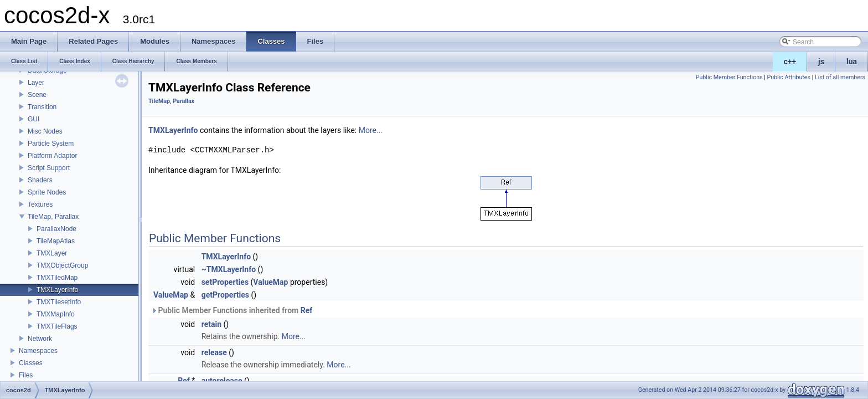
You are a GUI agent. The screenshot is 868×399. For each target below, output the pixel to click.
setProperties (225, 282)
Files (26, 375)
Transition (42, 107)
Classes (31, 363)
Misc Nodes (45, 131)
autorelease (222, 381)
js (821, 62)
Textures (40, 204)
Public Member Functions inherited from (232, 310)
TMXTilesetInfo (59, 302)
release (214, 352)
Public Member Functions (729, 77)
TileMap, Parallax (53, 217)
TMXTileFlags (57, 326)
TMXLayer (52, 253)
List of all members (840, 77)
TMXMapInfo (56, 314)
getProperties (225, 295)
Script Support (49, 168)
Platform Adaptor (52, 156)
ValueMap (270, 282)
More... (371, 130)
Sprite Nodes (47, 192)
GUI (33, 119)
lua (852, 62)
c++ (790, 62)
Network (40, 339)
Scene (37, 95)
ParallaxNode (56, 229)
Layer (36, 83)
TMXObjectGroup (62, 265)
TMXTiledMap (57, 278)
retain (211, 324)
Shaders (40, 180)
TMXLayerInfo (57, 290)
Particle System (51, 144)
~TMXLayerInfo (229, 269)
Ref (307, 310)
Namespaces (38, 351)
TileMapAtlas (56, 241)
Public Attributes (789, 77)
